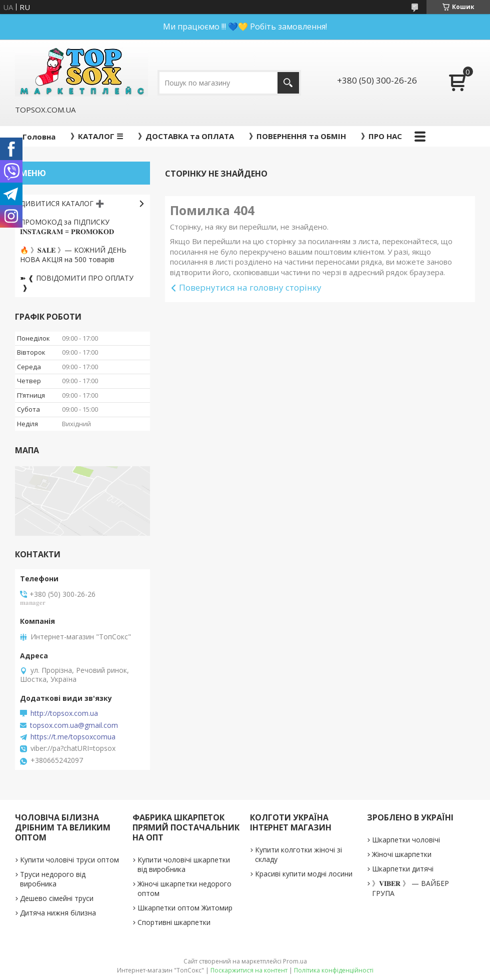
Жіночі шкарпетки (402, 854)
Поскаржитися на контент (249, 970)
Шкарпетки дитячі (403, 869)
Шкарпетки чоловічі (406, 840)
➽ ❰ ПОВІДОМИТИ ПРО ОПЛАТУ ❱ (77, 283)
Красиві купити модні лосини (304, 874)
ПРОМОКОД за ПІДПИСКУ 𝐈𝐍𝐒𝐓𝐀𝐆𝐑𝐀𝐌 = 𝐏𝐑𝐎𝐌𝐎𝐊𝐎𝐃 (67, 227)
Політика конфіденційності (334, 970)
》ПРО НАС (381, 136)
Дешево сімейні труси (57, 898)
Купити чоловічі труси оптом (69, 860)
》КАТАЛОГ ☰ (97, 136)
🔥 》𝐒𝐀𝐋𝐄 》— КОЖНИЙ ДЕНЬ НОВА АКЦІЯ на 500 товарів (73, 255)
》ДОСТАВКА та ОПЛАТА (186, 136)
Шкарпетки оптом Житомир (185, 908)
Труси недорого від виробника (53, 879)
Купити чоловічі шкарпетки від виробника (184, 864)
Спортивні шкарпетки (174, 922)
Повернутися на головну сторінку (250, 287)
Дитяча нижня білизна (58, 913)
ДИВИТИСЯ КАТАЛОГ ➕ (62, 203)
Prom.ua (295, 961)
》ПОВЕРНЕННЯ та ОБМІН (297, 136)
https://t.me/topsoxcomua (73, 737)
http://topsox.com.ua (64, 713)
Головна (39, 137)
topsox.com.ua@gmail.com (74, 725)
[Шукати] (288, 83)
